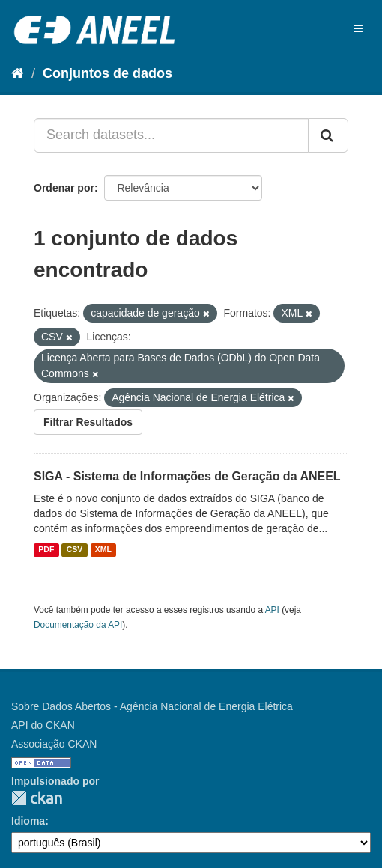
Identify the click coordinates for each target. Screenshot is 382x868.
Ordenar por (64, 188)
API (272, 610)
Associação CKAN (54, 744)
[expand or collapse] (358, 28)
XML (103, 550)
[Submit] (328, 135)
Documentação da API (78, 625)
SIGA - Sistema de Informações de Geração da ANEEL (187, 476)
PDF (46, 550)
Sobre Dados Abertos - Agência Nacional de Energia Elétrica (152, 706)
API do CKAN (43, 725)
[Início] (18, 73)
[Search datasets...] (171, 135)
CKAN (37, 798)
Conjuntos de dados (107, 73)
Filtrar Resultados (88, 422)
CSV (75, 550)
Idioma (28, 821)
